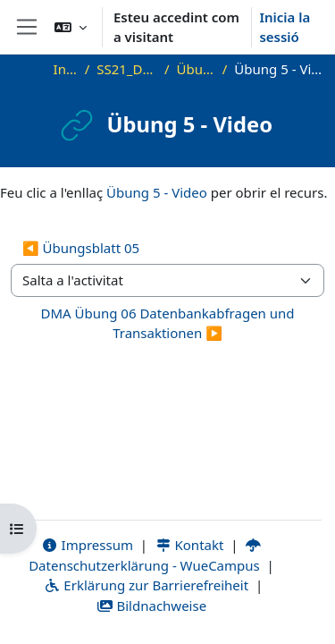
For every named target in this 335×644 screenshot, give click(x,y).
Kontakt (189, 545)
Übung (196, 69)
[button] (71, 27)
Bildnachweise (151, 606)
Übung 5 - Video (157, 192)
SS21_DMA (127, 69)
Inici (66, 69)
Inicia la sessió (285, 27)
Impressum (87, 545)
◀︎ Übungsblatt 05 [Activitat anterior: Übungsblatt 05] (81, 248)
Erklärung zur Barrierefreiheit (146, 585)
